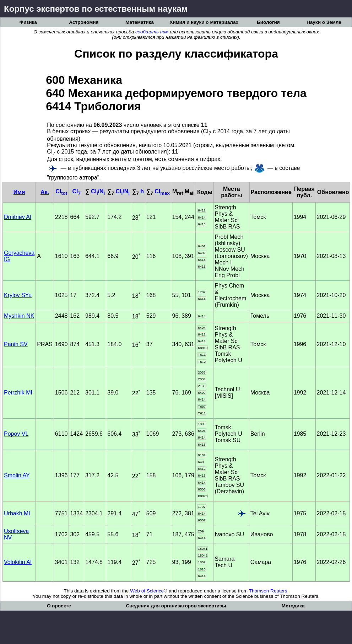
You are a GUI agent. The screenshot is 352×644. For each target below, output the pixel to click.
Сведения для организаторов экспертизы (176, 606)
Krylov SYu (18, 295)
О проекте (59, 606)
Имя (19, 192)
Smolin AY (17, 475)
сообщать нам (152, 32)
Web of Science (147, 591)
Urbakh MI (17, 513)
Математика (140, 22)
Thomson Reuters (268, 591)
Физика (28, 22)
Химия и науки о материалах (204, 22)
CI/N (98, 191)
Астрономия (84, 22)
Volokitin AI (18, 562)
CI (61, 191)
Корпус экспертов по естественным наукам (96, 9)
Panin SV (16, 344)
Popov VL (16, 434)
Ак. (45, 192)
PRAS (45, 344)
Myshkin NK (19, 316)
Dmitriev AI (18, 217)
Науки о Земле (324, 22)
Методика (293, 606)
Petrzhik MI (18, 393)
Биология (268, 22)
